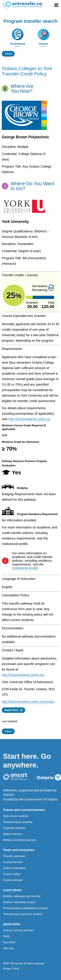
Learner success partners (19, 930)
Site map (8, 948)
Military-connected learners (19, 840)
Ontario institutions (14, 868)
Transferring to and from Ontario (23, 914)
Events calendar (13, 880)
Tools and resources (19, 850)
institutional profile (25, 568)
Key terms (9, 942)
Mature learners (13, 834)
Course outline (12, 874)
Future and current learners (24, 810)
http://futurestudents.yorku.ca (29, 419)
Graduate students (14, 828)
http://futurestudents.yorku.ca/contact (28, 702)
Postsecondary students (18, 822)
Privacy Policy (11, 969)
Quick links (12, 924)
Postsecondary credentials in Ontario (25, 908)
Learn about (12, 890)
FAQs (7, 936)
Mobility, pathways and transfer (22, 896)
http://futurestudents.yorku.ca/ (23, 675)
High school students (16, 816)
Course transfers (13, 862)
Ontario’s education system (20, 902)
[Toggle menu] (56, 5)
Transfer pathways (14, 856)
